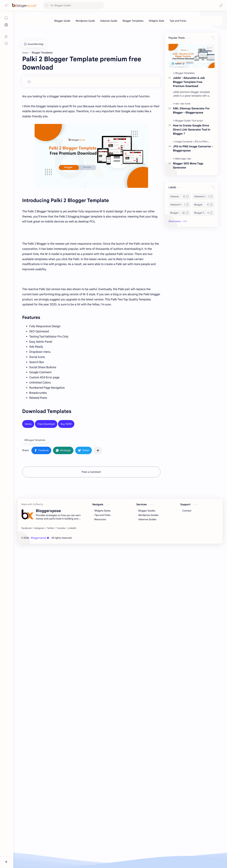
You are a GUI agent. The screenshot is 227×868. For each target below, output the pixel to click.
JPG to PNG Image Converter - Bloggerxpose (193, 148)
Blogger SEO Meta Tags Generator (188, 165)
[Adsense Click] (204, 310)
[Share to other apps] (98, 562)
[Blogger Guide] (62, 21)
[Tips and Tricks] (178, 21)
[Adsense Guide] (109, 21)
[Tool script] (197, 121)
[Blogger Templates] (133, 21)
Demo (28, 535)
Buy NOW (66, 535)
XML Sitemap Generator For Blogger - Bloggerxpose (191, 110)
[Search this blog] (74, 5)
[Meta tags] (181, 159)
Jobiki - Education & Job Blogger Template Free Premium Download (189, 82)
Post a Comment (91, 583)
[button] (221, 5)
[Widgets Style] (157, 21)
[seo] (178, 104)
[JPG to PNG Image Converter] (209, 142)
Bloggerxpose (40, 699)
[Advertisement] (91, 302)
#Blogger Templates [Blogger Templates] (35, 551)
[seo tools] (186, 104)
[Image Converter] (185, 142)
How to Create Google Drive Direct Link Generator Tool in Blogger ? (192, 130)
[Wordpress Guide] (85, 21)
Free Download (46, 535)
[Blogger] (204, 318)
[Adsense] (180, 310)
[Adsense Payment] (180, 318)
